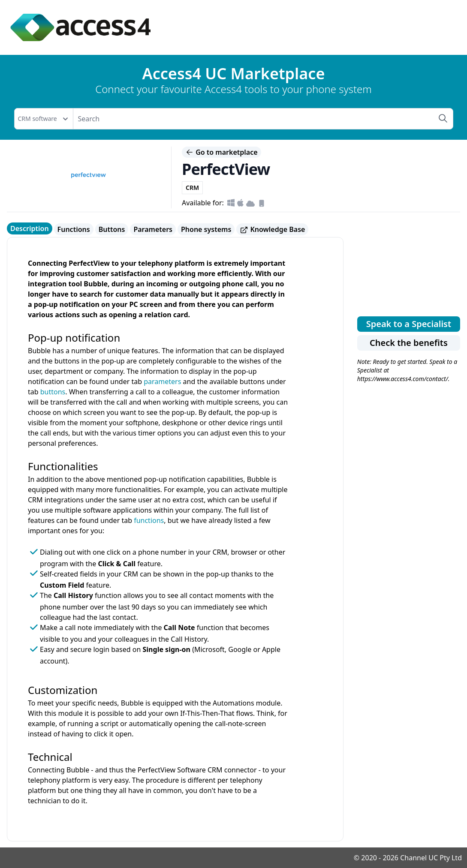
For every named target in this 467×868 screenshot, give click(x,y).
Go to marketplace (221, 152)
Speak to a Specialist (409, 324)
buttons (53, 392)
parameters (162, 381)
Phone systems (206, 229)
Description (30, 228)
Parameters (153, 229)
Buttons (112, 229)
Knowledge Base (272, 230)
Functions (74, 229)
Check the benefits (409, 343)
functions (149, 520)
